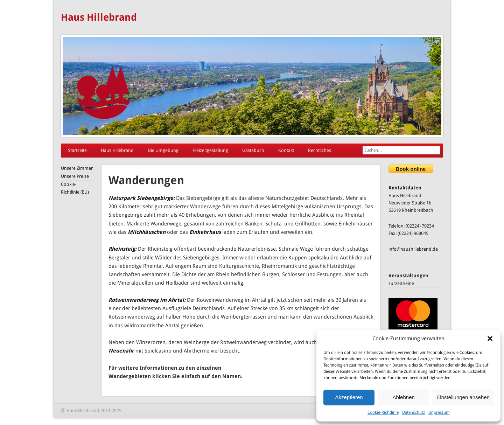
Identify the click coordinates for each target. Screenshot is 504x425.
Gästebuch (253, 150)
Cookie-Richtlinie (383, 412)
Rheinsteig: (122, 249)
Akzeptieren (349, 397)
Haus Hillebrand (99, 17)
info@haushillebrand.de (413, 249)
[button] (490, 339)
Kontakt (286, 150)
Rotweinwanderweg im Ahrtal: (147, 300)
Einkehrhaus (205, 232)
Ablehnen (403, 397)
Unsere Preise (75, 176)
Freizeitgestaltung (210, 150)
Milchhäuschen (147, 232)
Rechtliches (320, 150)
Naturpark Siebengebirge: (142, 198)
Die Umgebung (163, 150)
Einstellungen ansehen (463, 397)
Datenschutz (414, 412)
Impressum (439, 412)
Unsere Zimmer (77, 168)
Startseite (77, 150)
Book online (411, 169)
